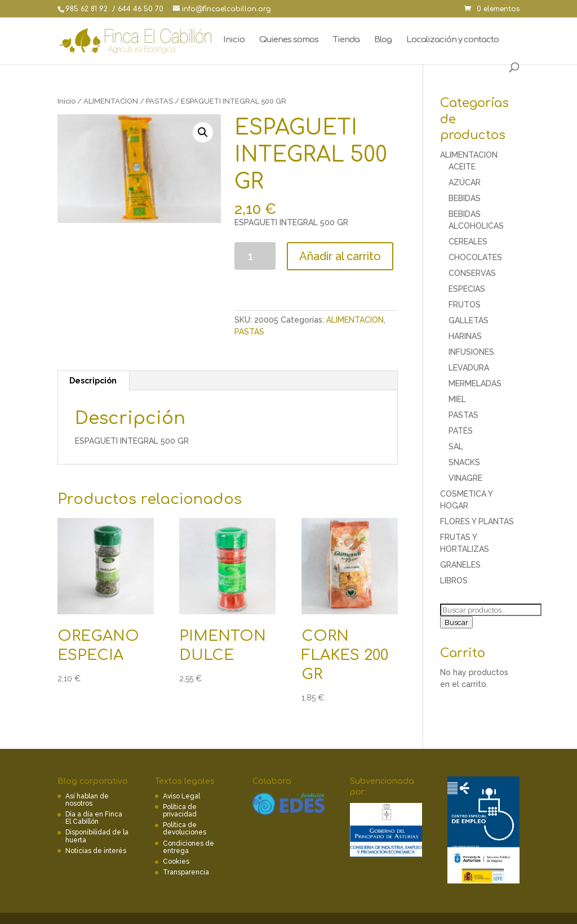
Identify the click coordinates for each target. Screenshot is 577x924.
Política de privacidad (180, 811)
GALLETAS (469, 320)
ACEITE (462, 167)
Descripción (93, 381)
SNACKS (464, 462)
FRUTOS (465, 305)
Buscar (456, 622)
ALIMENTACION (111, 101)
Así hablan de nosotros (87, 800)
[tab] (93, 381)
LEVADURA (469, 368)
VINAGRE (465, 478)
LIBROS (454, 581)
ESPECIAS (467, 289)
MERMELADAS (475, 383)
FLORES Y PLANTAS (477, 521)
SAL (456, 447)
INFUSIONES (471, 352)
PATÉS (461, 431)
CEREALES (468, 242)
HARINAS (465, 336)
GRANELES (460, 565)
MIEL (457, 399)
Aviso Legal (181, 796)
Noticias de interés (96, 851)
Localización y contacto (452, 40)
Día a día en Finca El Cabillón (94, 818)
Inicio (234, 40)
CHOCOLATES (475, 257)
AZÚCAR (465, 182)
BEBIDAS (465, 198)
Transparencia (186, 872)
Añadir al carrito (340, 256)
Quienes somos (289, 40)
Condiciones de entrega (188, 847)
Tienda (346, 40)
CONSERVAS (472, 273)
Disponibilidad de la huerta (97, 836)
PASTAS (159, 101)
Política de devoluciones (185, 829)
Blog (383, 40)
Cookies (176, 861)
